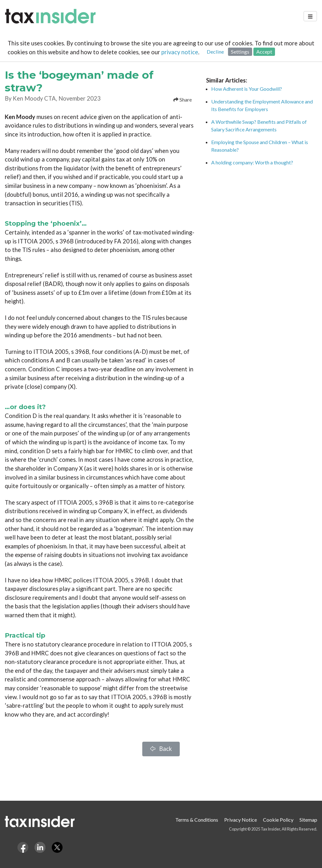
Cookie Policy (278, 820)
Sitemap (308, 820)
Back (161, 749)
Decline (215, 52)
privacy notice (180, 52)
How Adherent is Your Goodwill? (247, 89)
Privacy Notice (241, 820)
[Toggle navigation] (310, 16)
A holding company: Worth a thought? (252, 162)
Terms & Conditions (197, 820)
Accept (264, 52)
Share (183, 99)
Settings (240, 52)
